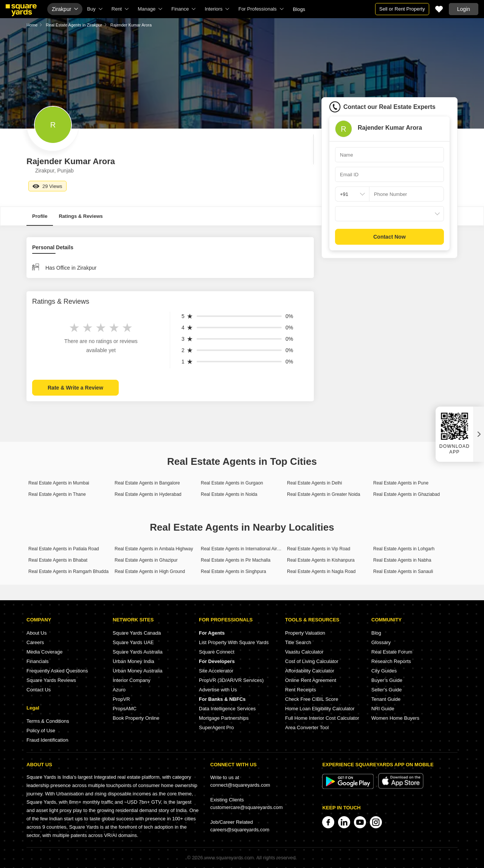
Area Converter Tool (307, 727)
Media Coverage (44, 652)
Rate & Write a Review (75, 388)
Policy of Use (41, 731)
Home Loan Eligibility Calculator (320, 709)
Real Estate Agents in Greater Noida (323, 494)
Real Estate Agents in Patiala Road (64, 549)
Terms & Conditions (48, 721)
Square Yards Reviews (51, 680)
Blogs (299, 9)
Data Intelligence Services (227, 709)
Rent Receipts (301, 690)
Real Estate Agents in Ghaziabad (406, 494)
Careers (35, 642)
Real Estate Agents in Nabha (402, 560)
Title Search (298, 642)
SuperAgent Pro (216, 727)
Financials (38, 661)
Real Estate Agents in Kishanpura (321, 560)
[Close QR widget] (479, 434)
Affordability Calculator (310, 671)
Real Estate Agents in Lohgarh (404, 549)
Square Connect (217, 652)
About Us (36, 633)
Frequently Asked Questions (57, 671)
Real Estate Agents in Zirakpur (74, 25)
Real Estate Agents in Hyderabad (148, 494)
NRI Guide (383, 709)
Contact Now (389, 237)
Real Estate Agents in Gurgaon (232, 483)
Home (32, 25)
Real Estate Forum (392, 652)
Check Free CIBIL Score (312, 699)
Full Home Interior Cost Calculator (322, 718)
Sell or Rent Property (402, 9)
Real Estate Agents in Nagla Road (321, 571)
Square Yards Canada (137, 633)
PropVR (121, 699)
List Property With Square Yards (234, 642)
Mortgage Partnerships (224, 718)
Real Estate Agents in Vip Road (319, 549)
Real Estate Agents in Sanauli (403, 571)
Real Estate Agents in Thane (57, 494)
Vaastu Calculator (304, 652)
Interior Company (132, 680)
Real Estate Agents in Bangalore (147, 483)
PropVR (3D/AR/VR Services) (231, 680)
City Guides (384, 671)
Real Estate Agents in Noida (229, 494)
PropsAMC (125, 709)
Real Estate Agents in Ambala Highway (154, 549)
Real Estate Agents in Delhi (314, 483)
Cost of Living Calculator (312, 661)
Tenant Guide (386, 699)
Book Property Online (136, 718)
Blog (376, 633)
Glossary (381, 642)
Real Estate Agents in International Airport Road (249, 549)
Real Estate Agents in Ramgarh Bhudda (68, 571)
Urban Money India (133, 661)
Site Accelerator (216, 671)
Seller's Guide (387, 690)
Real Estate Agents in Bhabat (58, 560)
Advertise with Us (218, 690)
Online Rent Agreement (311, 680)
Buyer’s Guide (387, 680)
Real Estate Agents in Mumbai (59, 483)
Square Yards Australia (138, 652)
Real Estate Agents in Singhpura (233, 571)
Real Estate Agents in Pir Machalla (236, 560)
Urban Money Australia (138, 671)
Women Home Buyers (395, 718)
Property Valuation (305, 633)
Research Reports (391, 661)
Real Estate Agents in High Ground (150, 571)
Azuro (119, 690)
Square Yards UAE (133, 642)
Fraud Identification (47, 740)
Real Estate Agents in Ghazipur (146, 560)
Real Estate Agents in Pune (401, 483)
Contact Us (39, 690)
